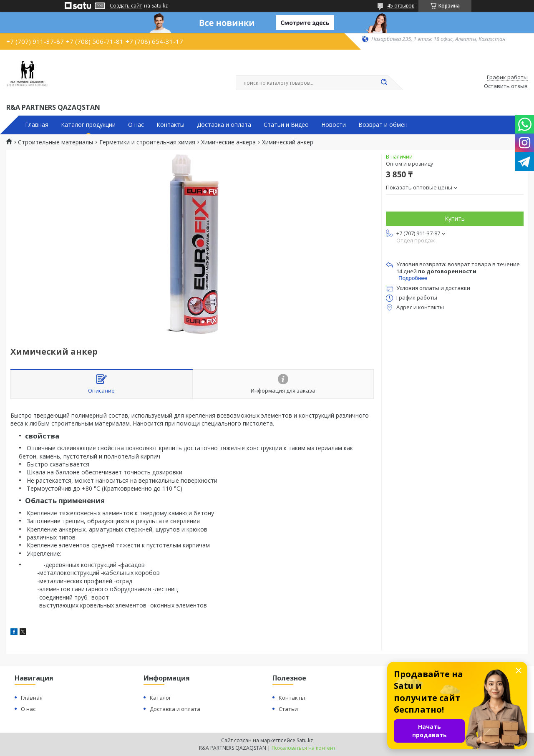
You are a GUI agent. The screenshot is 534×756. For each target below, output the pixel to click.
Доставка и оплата (224, 125)
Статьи (288, 709)
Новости (334, 125)
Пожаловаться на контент (304, 748)
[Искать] (384, 83)
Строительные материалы (55, 142)
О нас (136, 125)
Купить (455, 218)
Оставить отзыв (506, 86)
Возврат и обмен (383, 125)
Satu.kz (305, 740)
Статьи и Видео (286, 125)
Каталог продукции (88, 125)
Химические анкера (228, 142)
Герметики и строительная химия (147, 142)
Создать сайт (126, 6)
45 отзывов (401, 6)
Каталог (160, 698)
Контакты (170, 125)
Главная (37, 125)
